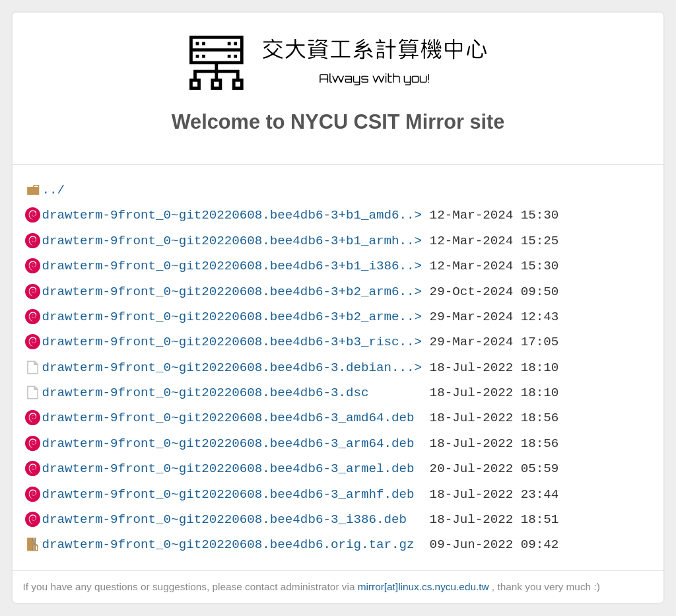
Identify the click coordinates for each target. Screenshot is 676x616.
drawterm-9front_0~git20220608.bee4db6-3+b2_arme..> (232, 317)
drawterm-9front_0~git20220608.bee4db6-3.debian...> (232, 367)
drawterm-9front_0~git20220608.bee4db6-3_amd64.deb (228, 418)
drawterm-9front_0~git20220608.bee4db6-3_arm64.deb (228, 443)
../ (53, 190)
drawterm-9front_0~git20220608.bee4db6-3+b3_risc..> (232, 342)
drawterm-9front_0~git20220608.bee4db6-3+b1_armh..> (232, 241)
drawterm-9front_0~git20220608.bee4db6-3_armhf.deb (228, 494)
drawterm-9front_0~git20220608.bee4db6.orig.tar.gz (228, 544)
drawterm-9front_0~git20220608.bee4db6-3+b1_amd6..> (232, 215)
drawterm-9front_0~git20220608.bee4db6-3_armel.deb (228, 468)
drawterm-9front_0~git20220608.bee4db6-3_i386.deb (224, 519)
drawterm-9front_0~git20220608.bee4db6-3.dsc (205, 393)
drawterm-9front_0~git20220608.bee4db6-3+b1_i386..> (232, 266)
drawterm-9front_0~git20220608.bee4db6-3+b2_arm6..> (232, 291)
